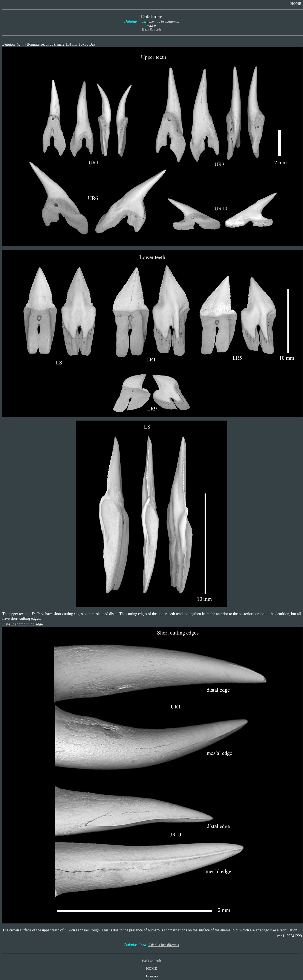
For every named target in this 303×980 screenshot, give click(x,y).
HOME (296, 4)
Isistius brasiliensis (163, 22)
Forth (157, 29)
